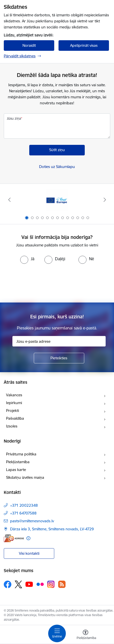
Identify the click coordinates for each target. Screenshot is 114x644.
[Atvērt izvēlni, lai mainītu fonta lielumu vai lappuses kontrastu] (85, 635)
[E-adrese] (14, 538)
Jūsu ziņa (14, 118)
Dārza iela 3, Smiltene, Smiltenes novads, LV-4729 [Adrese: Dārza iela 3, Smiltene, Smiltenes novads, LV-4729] (52, 529)
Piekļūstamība (18, 462)
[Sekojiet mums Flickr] (40, 584)
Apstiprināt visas (84, 45)
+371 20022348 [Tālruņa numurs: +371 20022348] (24, 505)
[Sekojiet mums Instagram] (51, 584)
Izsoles (12, 426)
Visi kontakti (29, 553)
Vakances (14, 395)
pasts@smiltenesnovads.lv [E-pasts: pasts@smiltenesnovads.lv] (32, 521)
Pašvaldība (15, 418)
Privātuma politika (21, 454)
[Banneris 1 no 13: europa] (57, 200)
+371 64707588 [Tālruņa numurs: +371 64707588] (23, 513)
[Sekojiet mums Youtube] (29, 584)
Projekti (12, 411)
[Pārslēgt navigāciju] (57, 633)
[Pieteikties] (59, 358)
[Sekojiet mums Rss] (62, 584)
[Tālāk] (105, 200)
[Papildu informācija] (28, 538)
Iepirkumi (14, 403)
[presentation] (57, 283)
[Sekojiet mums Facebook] (8, 584)
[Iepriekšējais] (9, 200)
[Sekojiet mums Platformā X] (18, 584)
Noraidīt (29, 45)
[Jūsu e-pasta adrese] (59, 341)
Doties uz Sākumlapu (57, 167)
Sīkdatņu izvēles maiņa (25, 477)
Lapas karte (16, 470)
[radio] (27, 259)
